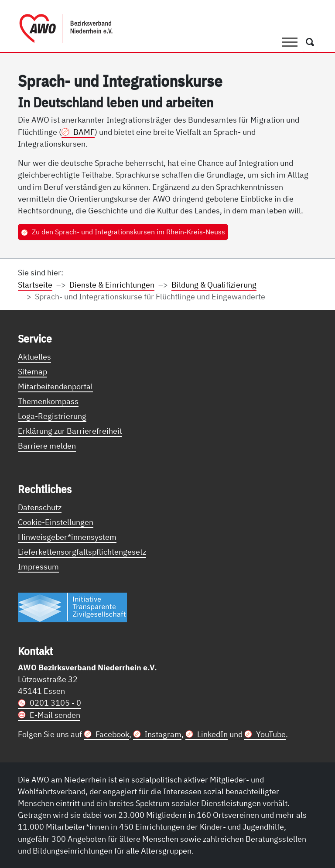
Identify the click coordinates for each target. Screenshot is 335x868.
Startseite (35, 285)
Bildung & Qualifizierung (214, 285)
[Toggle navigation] (290, 42)
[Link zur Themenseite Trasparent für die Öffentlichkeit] (72, 607)
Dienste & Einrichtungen (112, 285)
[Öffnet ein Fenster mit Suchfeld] (310, 42)
